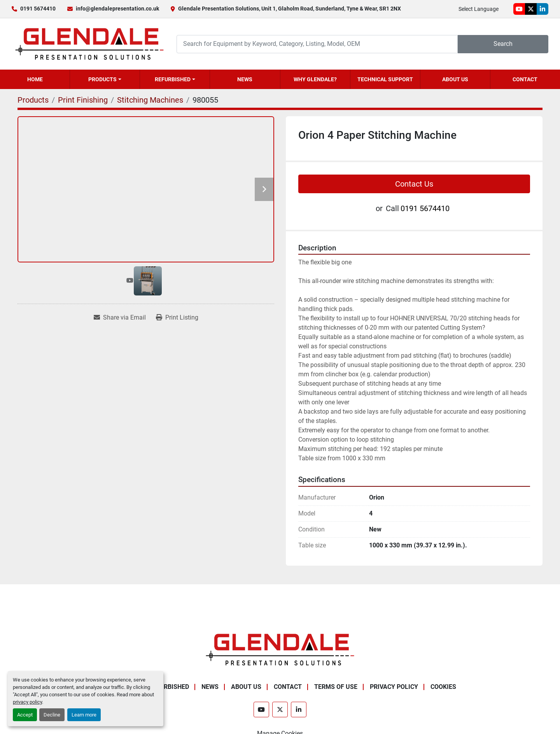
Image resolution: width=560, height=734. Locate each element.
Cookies (443, 687)
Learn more (84, 715)
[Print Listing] (177, 318)
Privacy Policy (394, 687)
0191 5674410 (38, 9)
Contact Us (414, 184)
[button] (105, 79)
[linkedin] (542, 9)
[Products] (33, 100)
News (245, 79)
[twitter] (531, 9)
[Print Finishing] (83, 100)
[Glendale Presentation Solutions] (280, 649)
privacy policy (27, 702)
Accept (25, 715)
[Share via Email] (120, 318)
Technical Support (385, 79)
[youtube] (519, 9)
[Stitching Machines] (150, 100)
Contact (525, 79)
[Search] (317, 44)
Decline (52, 715)
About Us (455, 79)
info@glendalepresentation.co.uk (117, 9)
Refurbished (173, 79)
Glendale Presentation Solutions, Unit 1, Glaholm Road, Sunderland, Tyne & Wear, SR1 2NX (290, 9)
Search (503, 44)
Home (35, 79)
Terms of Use (336, 687)
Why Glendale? (315, 79)
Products (102, 79)
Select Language (479, 9)
